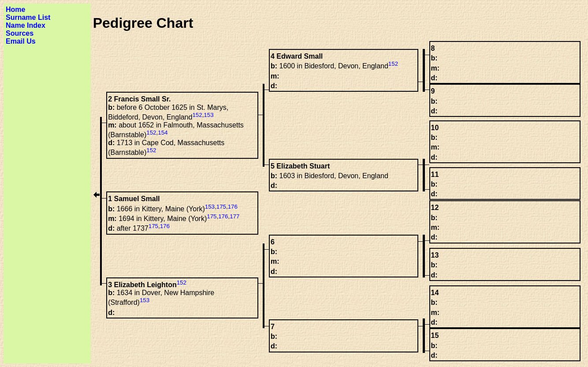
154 (163, 133)
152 (393, 64)
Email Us (21, 41)
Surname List (28, 17)
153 (208, 115)
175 (221, 207)
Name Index (26, 25)
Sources (20, 33)
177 (234, 216)
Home (15, 9)
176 (233, 207)
